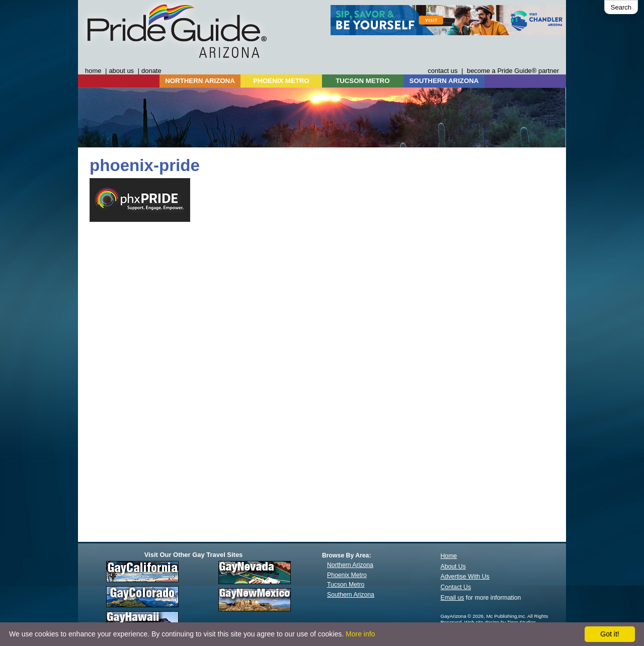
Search (621, 7)
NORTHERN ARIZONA (200, 81)
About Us (453, 567)
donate (151, 71)
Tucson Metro (346, 585)
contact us (442, 71)
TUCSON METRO (363, 81)
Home (449, 556)
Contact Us (456, 587)
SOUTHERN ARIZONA (444, 81)
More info (360, 634)
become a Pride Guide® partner (513, 71)
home (93, 71)
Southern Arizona (351, 595)
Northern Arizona (350, 565)
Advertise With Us (465, 577)
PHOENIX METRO (281, 81)
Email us (453, 598)
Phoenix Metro (347, 575)
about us (121, 71)
